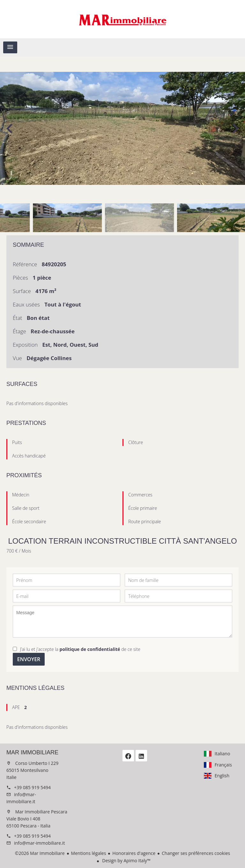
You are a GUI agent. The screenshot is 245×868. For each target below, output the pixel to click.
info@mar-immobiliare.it (39, 843)
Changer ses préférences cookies (196, 853)
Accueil (122, 19)
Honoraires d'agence (134, 853)
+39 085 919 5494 (32, 787)
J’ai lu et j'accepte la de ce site (80, 649)
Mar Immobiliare (32, 752)
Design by (126, 860)
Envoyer (29, 659)
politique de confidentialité (90, 649)
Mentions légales (89, 853)
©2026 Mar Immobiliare (40, 853)
